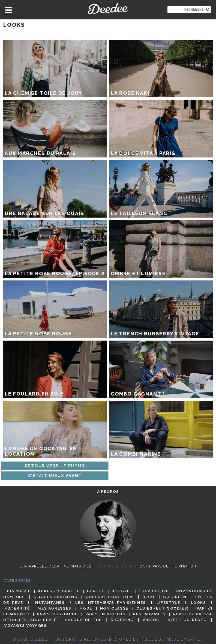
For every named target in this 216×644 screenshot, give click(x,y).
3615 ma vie (17, 591)
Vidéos (151, 620)
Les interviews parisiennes (111, 602)
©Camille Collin (117, 566)
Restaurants (149, 614)
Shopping (122, 620)
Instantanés (49, 602)
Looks (199, 602)
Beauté (96, 591)
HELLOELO (152, 639)
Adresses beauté (59, 591)
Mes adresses (55, 608)
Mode (86, 608)
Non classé (114, 608)
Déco (149, 597)
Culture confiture (110, 597)
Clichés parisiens (55, 597)
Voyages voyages (25, 626)
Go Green (175, 597)
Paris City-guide (57, 614)
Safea (195, 639)
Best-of (121, 591)
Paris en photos (106, 614)
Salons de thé (83, 620)
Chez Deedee (154, 591)
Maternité (17, 608)
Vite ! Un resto (187, 620)
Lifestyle (168, 602)
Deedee (108, 8)
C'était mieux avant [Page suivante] (55, 476)
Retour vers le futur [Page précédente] (55, 466)
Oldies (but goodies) (163, 608)
